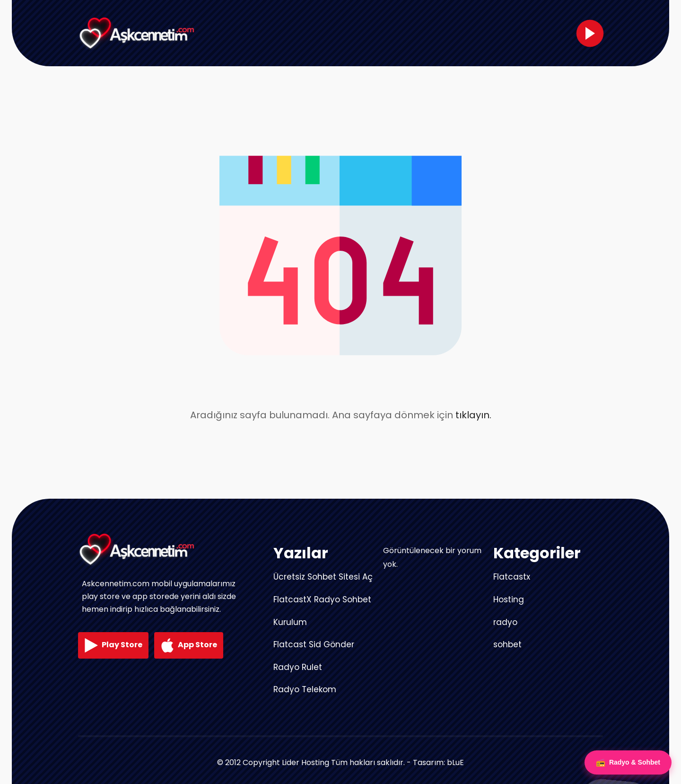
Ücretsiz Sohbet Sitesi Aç (323, 577)
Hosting (509, 599)
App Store (189, 645)
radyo (505, 622)
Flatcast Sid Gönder (314, 644)
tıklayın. (473, 415)
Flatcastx (512, 577)
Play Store (113, 645)
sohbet (507, 644)
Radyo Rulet (298, 667)
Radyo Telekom (305, 689)
